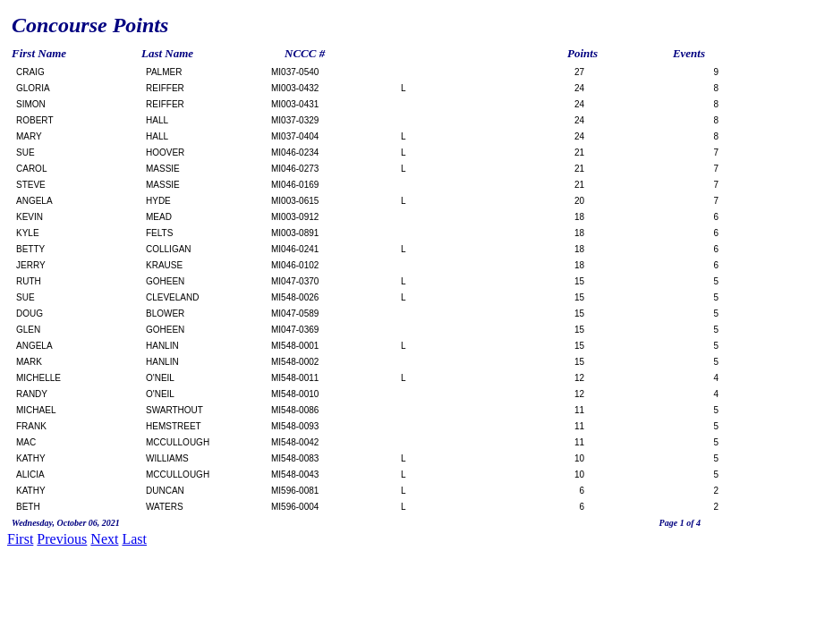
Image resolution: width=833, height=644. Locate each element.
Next (104, 539)
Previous (62, 539)
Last (134, 539)
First (20, 539)
